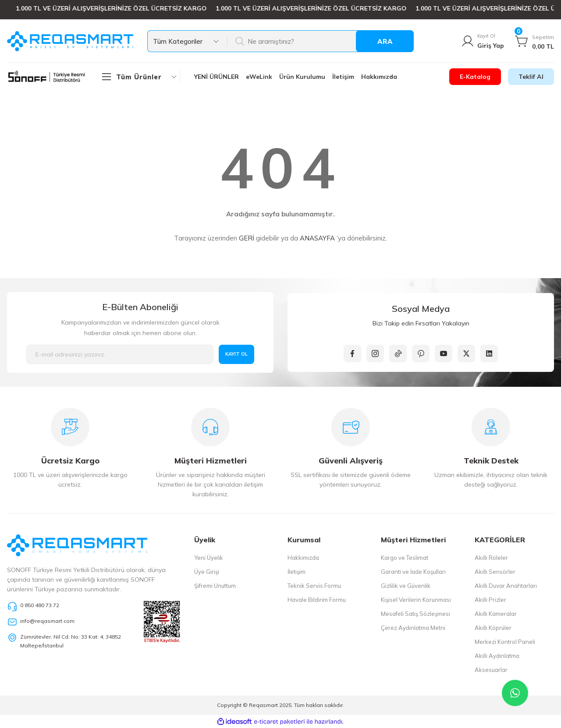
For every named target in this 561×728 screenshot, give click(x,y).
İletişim (296, 572)
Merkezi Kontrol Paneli (505, 642)
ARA (385, 41)
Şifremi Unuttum (215, 586)
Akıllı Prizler (490, 600)
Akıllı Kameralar (496, 614)
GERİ (247, 238)
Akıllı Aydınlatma (497, 656)
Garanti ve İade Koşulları (413, 572)
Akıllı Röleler (491, 558)
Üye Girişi (207, 572)
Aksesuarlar (491, 670)
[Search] (320, 41)
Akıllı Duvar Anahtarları (506, 586)
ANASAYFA (317, 238)
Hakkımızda (303, 558)
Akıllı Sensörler (495, 572)
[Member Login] (482, 41)
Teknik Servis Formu (314, 586)
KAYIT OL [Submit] (237, 354)
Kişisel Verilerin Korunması (416, 600)
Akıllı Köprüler (493, 628)
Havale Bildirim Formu (317, 600)
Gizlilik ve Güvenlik (406, 586)
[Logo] (70, 41)
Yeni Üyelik (209, 558)
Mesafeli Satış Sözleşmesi (415, 614)
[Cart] (534, 41)
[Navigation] (140, 77)
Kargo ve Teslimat (405, 558)
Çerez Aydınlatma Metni (413, 628)
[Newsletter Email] (120, 354)
